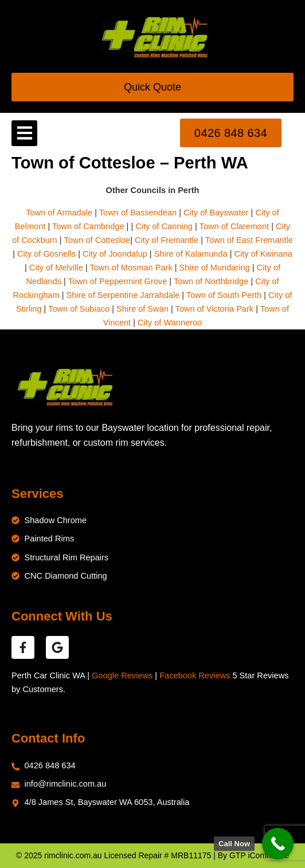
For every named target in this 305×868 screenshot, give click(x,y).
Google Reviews (122, 675)
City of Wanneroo (170, 323)
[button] (24, 133)
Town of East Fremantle (249, 240)
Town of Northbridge (211, 281)
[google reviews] (57, 647)
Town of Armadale (59, 213)
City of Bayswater (216, 213)
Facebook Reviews (195, 675)
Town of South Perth (224, 295)
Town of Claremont (236, 226)
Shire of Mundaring (215, 268)
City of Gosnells (46, 254)
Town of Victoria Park (214, 309)
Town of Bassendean (138, 213)
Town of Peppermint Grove (118, 281)
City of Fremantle (167, 240)
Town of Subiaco (79, 309)
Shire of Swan (142, 309)
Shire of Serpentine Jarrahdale (123, 295)
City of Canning (164, 226)
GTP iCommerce (259, 855)
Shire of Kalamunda (191, 254)
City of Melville (56, 268)
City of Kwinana (263, 254)
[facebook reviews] (23, 647)
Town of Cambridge (88, 226)
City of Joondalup (115, 254)
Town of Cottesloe (97, 240)
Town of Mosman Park (131, 268)
